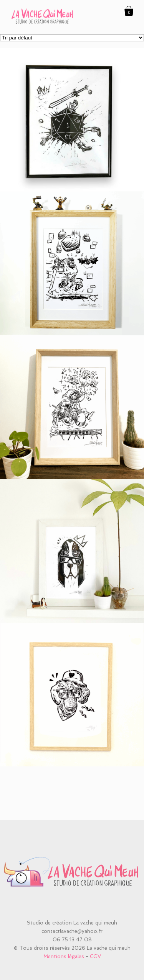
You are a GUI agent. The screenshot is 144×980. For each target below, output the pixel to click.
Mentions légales (64, 956)
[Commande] (72, 38)
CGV (95, 956)
